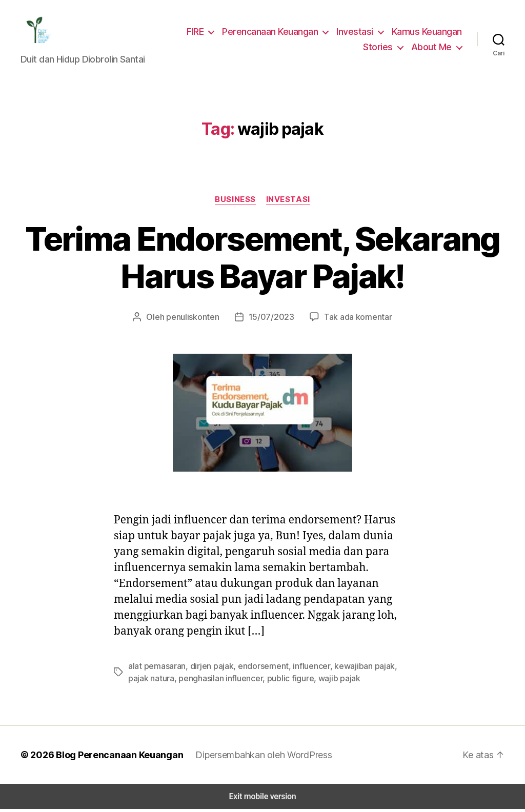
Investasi (357, 33)
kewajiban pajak (349, 669)
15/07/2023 (271, 319)
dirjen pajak (207, 669)
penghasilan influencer (194, 681)
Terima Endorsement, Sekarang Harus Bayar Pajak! (262, 260)
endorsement (255, 669)
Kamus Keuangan (427, 33)
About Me (433, 48)
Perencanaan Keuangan (274, 33)
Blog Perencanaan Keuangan (114, 758)
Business (236, 202)
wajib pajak (304, 681)
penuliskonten (198, 319)
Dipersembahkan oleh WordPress (256, 758)
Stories (382, 48)
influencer (299, 669)
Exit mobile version (262, 799)
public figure (259, 681)
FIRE (198, 33)
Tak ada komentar (352, 319)
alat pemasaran (156, 669)
